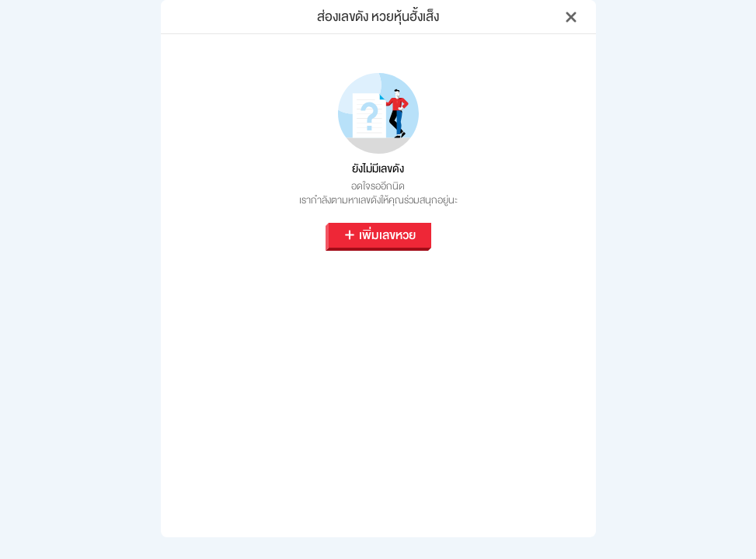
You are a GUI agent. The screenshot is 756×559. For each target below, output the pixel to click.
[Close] (571, 17)
